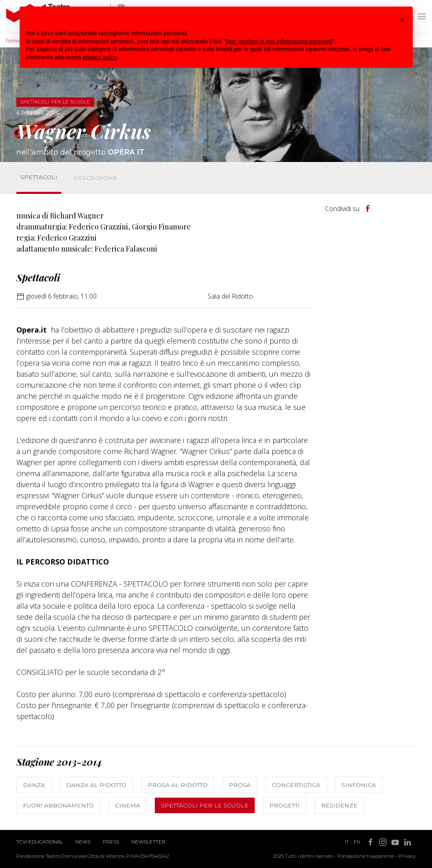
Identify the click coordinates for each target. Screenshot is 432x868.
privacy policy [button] (100, 57)
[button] (402, 20)
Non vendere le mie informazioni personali (279, 41)
